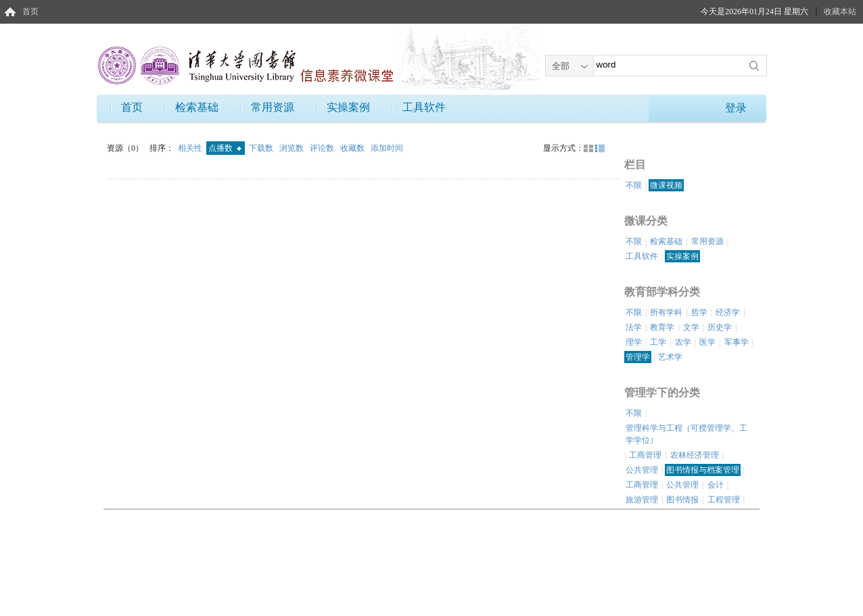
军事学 (737, 342)
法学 (634, 327)
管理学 (638, 357)
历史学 (720, 327)
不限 (634, 185)
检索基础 (197, 107)
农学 (683, 342)
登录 (736, 108)
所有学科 (666, 312)
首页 (30, 11)
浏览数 (293, 148)
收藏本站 (840, 11)
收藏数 (353, 148)
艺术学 (670, 357)
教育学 (662, 327)
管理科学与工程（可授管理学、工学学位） (686, 434)
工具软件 (424, 107)
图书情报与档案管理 (703, 470)
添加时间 (387, 148)
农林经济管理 (695, 455)
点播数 (225, 148)
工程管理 (724, 500)
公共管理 (642, 470)
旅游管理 (642, 500)
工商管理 (645, 455)
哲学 (699, 312)
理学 (634, 342)
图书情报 (682, 500)
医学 (707, 342)
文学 (691, 327)
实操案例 (348, 107)
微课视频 (666, 185)
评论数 (323, 148)
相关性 (191, 148)
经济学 (728, 312)
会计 (716, 485)
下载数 (262, 148)
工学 (658, 342)
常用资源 (273, 107)
